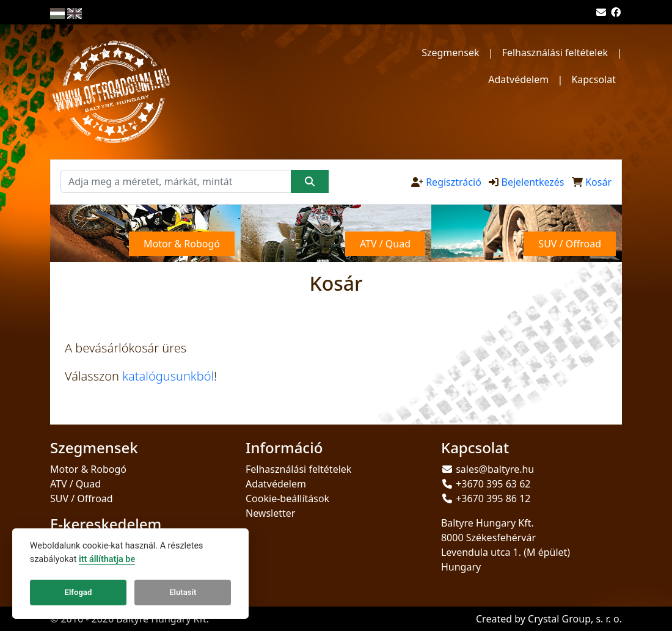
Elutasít (183, 592)
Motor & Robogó (88, 469)
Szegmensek (450, 53)
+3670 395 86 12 (493, 498)
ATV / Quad (75, 484)
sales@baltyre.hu (495, 469)
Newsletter (270, 513)
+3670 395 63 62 (493, 484)
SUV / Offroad (82, 498)
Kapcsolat (593, 79)
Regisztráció (454, 182)
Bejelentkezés (532, 182)
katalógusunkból (168, 376)
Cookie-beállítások (287, 498)
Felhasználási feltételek (555, 53)
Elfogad (79, 592)
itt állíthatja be (107, 559)
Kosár (598, 182)
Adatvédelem (518, 79)
